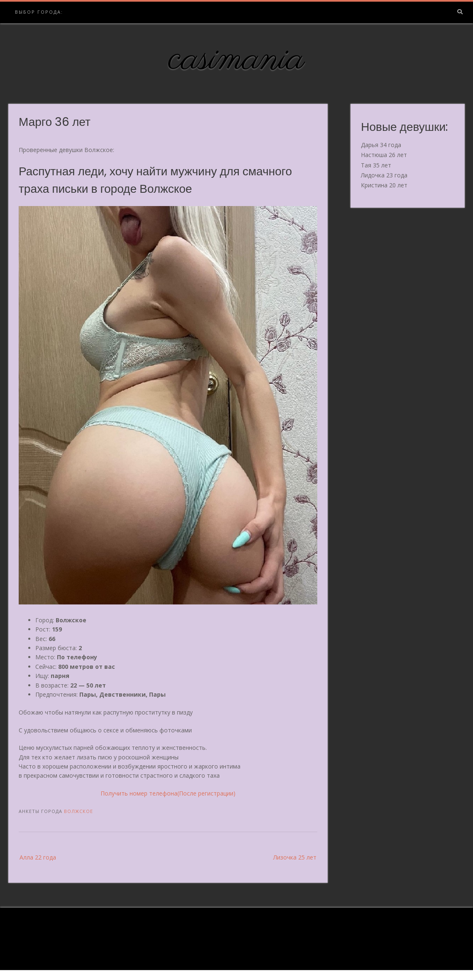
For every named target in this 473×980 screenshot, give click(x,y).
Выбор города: (39, 12)
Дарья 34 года (381, 145)
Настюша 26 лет (384, 155)
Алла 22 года (38, 857)
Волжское (78, 811)
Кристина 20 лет (384, 185)
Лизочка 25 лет (295, 857)
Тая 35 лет (376, 165)
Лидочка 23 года (384, 175)
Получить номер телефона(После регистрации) (168, 793)
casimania (236, 59)
